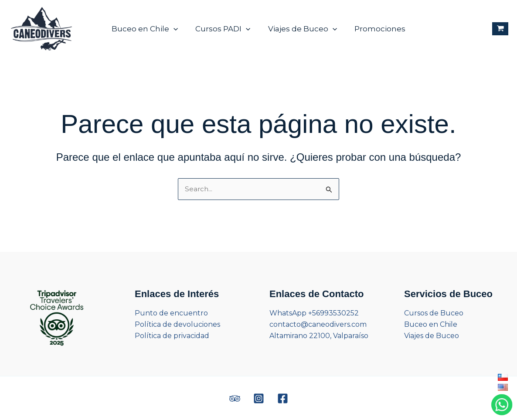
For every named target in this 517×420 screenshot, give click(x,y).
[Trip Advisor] (235, 398)
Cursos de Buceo (434, 313)
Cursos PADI (224, 29)
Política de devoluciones (177, 324)
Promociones (376, 29)
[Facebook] (283, 398)
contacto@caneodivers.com (318, 324)
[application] (177, 29)
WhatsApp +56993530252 (314, 313)
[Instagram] (259, 398)
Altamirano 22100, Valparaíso (319, 336)
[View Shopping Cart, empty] (500, 29)
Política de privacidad (172, 336)
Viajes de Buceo (301, 29)
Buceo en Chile (149, 29)
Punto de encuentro (171, 313)
